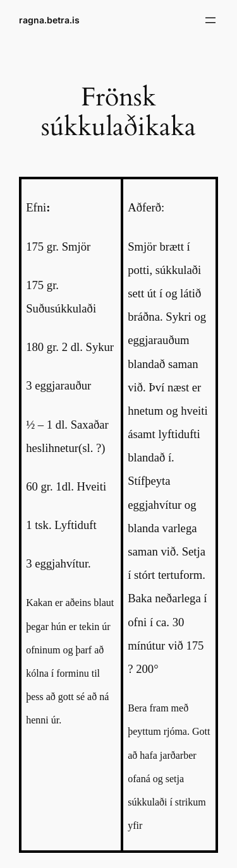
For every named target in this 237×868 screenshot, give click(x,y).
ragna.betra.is (49, 20)
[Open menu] (210, 20)
